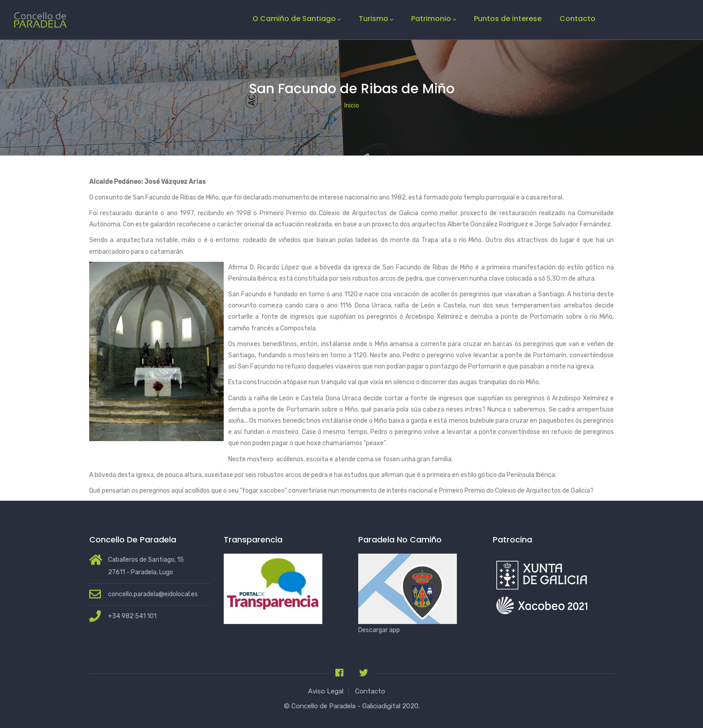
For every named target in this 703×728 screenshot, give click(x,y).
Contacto (577, 19)
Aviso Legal (326, 691)
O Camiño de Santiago (297, 19)
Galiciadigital (381, 706)
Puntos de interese (508, 19)
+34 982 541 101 (132, 616)
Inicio (352, 106)
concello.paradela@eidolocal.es (153, 594)
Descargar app (379, 630)
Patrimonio (434, 19)
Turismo (376, 19)
